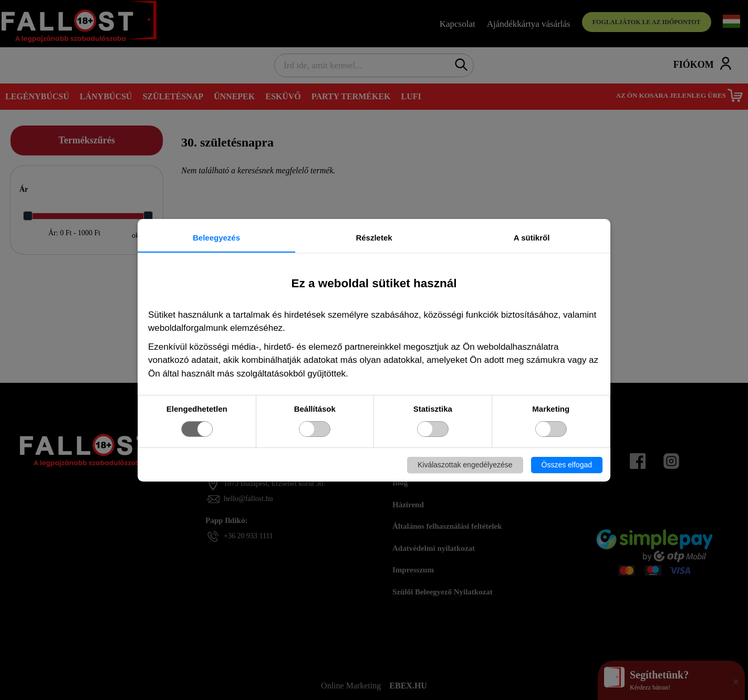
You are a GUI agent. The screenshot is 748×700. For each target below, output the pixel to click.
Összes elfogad (567, 465)
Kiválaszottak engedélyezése (465, 465)
